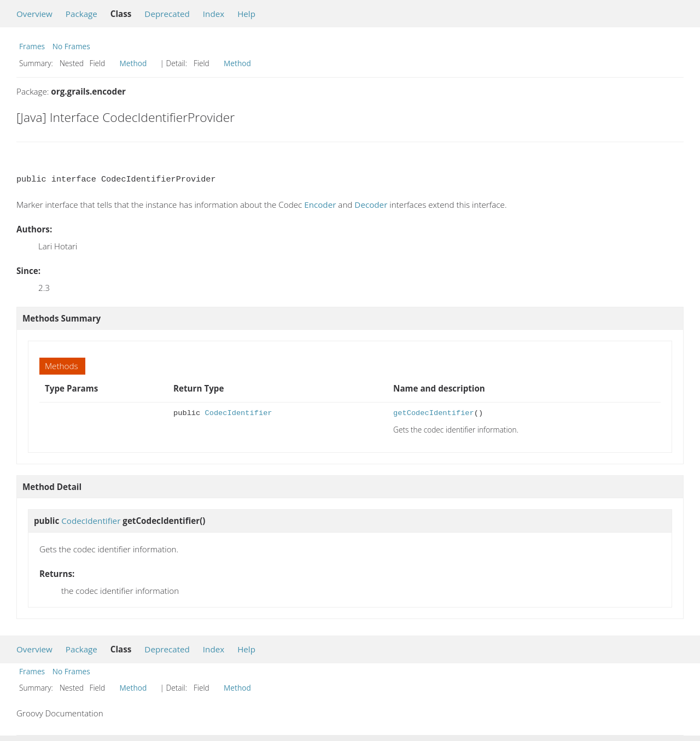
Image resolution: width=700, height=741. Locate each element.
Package (81, 14)
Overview (34, 14)
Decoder (371, 205)
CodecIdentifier (238, 413)
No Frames (71, 46)
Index (214, 14)
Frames (32, 46)
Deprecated (167, 14)
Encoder (320, 205)
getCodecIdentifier (434, 413)
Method (133, 63)
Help (246, 14)
